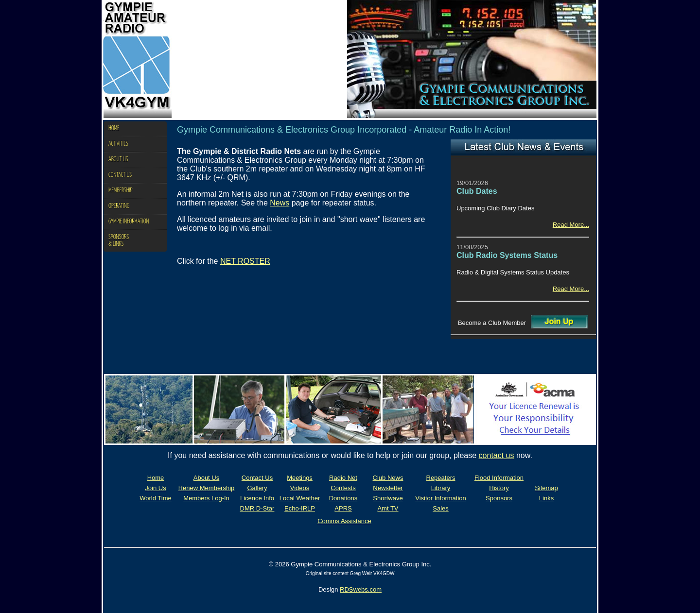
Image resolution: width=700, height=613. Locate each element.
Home (156, 478)
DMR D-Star (257, 508)
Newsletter (388, 488)
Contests (343, 488)
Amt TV (388, 508)
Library (441, 488)
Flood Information (499, 478)
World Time (156, 498)
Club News (388, 478)
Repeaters (441, 478)
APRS (343, 508)
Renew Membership (207, 488)
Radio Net (343, 478)
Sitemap (546, 488)
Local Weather (300, 498)
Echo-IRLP (300, 508)
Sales (441, 508)
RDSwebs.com (361, 589)
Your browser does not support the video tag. (259, 59)
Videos (300, 488)
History (499, 488)
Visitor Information (441, 498)
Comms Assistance (344, 521)
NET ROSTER (245, 261)
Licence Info (257, 498)
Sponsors (499, 498)
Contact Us (257, 478)
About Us (206, 478)
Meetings (300, 478)
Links (546, 498)
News (280, 203)
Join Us (155, 488)
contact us (497, 455)
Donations (343, 498)
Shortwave (388, 498)
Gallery (257, 488)
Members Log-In (206, 498)
